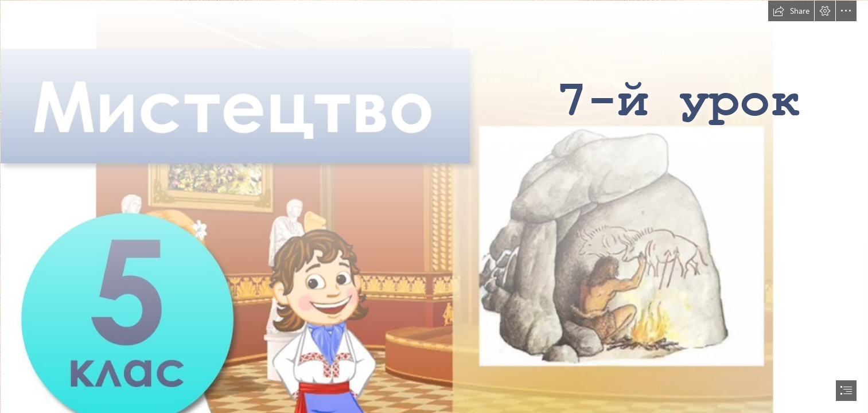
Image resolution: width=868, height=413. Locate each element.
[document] (434, 206)
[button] (791, 11)
